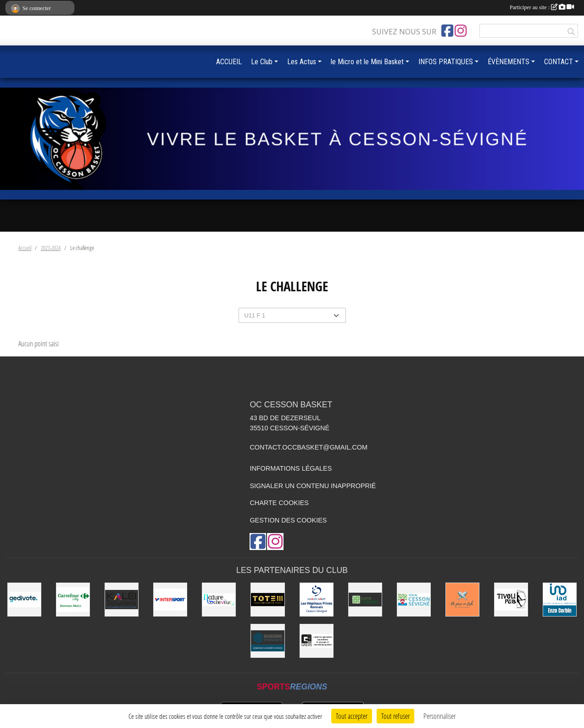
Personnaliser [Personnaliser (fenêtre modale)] (439, 716)
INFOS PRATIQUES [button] (446, 62)
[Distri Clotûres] (365, 600)
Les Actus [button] (302, 62)
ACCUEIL (229, 62)
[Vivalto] (317, 600)
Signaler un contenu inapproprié (313, 486)
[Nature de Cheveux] (219, 600)
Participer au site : (542, 7)
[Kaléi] (122, 600)
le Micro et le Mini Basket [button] (367, 62)
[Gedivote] (24, 600)
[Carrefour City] (73, 600)
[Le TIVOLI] (511, 600)
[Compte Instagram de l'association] (461, 31)
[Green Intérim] (317, 641)
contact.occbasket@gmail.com (309, 447)
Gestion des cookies (288, 520)
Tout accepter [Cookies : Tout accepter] (352, 716)
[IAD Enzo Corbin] (560, 600)
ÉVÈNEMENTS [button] (509, 62)
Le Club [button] (262, 62)
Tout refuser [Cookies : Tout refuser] (395, 716)
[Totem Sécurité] (267, 600)
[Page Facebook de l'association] (447, 31)
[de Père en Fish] (462, 600)
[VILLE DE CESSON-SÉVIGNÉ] (414, 600)
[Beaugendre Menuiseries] (267, 641)
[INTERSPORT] (170, 600)
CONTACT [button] (559, 62)
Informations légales (291, 468)
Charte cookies (279, 503)
